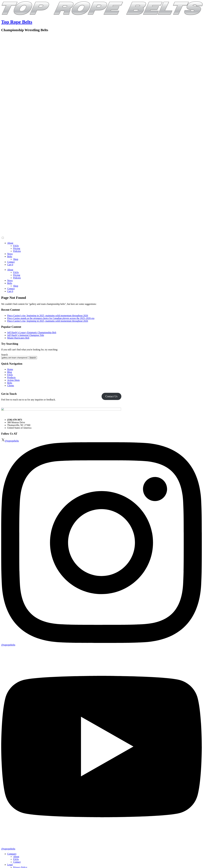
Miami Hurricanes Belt (18, 338)
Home (10, 369)
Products (11, 377)
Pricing (17, 248)
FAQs (16, 246)
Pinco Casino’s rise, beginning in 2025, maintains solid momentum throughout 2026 (48, 316)
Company (12, 854)
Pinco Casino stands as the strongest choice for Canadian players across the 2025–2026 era (51, 318)
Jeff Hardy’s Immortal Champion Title (26, 335)
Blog (10, 372)
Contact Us (111, 396)
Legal (10, 865)
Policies (17, 251)
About (10, 243)
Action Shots (13, 380)
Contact (11, 262)
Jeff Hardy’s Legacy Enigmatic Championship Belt (32, 332)
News (10, 254)
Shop (16, 259)
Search (4, 355)
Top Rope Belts (17, 22)
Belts (10, 256)
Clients (11, 386)
